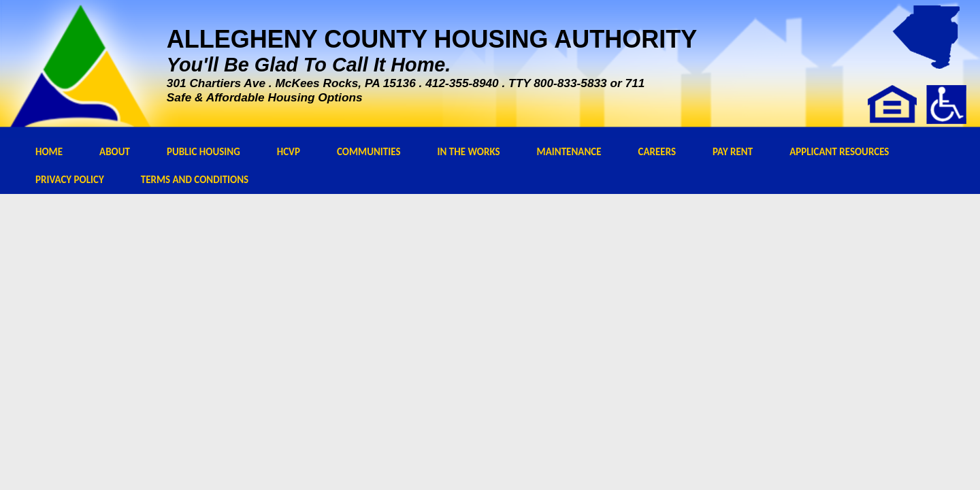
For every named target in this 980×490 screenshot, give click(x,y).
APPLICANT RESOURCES (839, 152)
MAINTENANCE (569, 152)
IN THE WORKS (469, 152)
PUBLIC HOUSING (203, 152)
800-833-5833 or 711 (589, 83)
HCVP (289, 152)
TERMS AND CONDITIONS (195, 180)
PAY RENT (733, 152)
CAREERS (657, 152)
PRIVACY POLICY (70, 180)
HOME (49, 152)
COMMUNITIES (369, 152)
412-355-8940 (462, 83)
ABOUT (115, 152)
